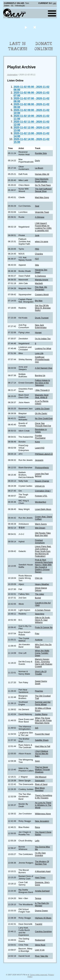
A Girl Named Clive (44, 368)
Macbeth (39, 283)
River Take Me (41, 956)
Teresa (38, 898)
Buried (38, 598)
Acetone (39, 640)
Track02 (39, 924)
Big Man (39, 301)
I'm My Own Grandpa (40, 854)
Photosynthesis (42, 468)
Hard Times (40, 877)
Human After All (42, 174)
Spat (37, 206)
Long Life (39, 353)
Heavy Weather (42, 584)
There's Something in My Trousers (43, 797)
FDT (37, 259)
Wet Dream (40, 528)
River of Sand (41, 784)
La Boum (39, 168)
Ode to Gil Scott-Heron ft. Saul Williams (42, 620)
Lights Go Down (42, 409)
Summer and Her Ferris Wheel (43, 703)
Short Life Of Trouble (41, 673)
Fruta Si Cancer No (44, 627)
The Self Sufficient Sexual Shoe (43, 190)
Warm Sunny (41, 524)
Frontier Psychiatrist (40, 437)
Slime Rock (40, 945)
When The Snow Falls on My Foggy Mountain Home (43, 720)
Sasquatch (40, 781)
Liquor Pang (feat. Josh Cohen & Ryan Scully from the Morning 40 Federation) (43, 551)
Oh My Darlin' (41, 413)
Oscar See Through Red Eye (43, 424)
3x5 (37, 728)
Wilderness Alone (43, 814)
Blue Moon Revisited (40, 789)
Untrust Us (40, 486)
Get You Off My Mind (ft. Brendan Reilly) (43, 308)
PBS (37, 249)
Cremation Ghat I (43, 491)
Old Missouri (41, 777)
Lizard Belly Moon (43, 509)
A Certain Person (43, 610)
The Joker (39, 594)
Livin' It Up (40, 950)
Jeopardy (39, 460)
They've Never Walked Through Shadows (42, 770)
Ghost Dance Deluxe (41, 589)
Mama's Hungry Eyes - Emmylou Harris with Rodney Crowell (44, 663)
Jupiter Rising (41, 714)
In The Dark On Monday (42, 904)
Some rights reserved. (39, 975)
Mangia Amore (42, 280)
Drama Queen (41, 911)
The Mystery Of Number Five (42, 863)
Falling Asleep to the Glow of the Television (42, 383)
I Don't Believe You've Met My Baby (42, 754)
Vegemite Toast (42, 212)
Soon (37, 761)
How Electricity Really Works (42, 180)
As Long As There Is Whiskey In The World (43, 805)
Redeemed (40, 940)
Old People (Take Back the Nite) (43, 534)
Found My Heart (42, 734)
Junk (37, 235)
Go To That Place (43, 185)
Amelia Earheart (42, 891)
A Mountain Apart (43, 871)
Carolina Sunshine (43, 931)
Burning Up (40, 375)
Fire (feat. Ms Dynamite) (41, 288)
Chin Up (39, 578)
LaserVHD (40, 448)
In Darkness (40, 276)
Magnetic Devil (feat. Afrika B (42, 396)
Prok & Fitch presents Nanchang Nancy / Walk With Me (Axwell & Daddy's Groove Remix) (44, 566)
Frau (37, 633)
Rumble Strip (41, 153)
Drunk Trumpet (42, 318)
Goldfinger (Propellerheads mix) (42, 359)
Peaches (39, 691)
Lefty (37, 841)
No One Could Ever (44, 418)
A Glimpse (40, 217)
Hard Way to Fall (42, 746)
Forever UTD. (41, 496)
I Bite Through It (42, 390)
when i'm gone (41, 241)
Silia (37, 265)
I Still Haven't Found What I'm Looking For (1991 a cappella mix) (43, 227)
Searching (40, 614)
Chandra (39, 254)
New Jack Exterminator (41, 326)
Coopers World (42, 294)
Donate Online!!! (44, 46)
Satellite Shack (42, 740)
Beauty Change (42, 481)
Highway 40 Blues (43, 918)
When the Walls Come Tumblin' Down (42, 653)
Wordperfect (40, 502)
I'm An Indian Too (43, 339)
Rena (37, 827)
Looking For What (43, 348)
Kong (37, 442)
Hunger (38, 332)
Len (54, 3)
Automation (12, 75)
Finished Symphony (40, 541)
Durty (37, 161)
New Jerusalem (42, 821)
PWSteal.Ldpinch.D (44, 454)
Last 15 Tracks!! (18, 46)
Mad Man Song (42, 197)
